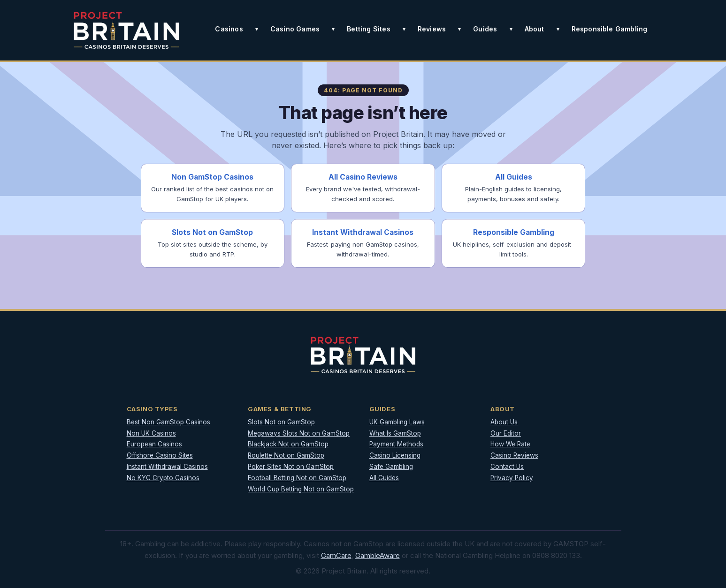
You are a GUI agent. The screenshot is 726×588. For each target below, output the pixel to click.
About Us (504, 422)
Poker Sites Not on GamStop (291, 467)
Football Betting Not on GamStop (297, 478)
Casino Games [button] (295, 29)
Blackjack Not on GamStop (288, 444)
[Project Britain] (127, 30)
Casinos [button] (229, 29)
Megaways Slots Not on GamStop (299, 433)
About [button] (535, 29)
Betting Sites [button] (369, 29)
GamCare (336, 555)
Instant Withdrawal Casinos (167, 467)
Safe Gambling (391, 467)
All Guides (384, 478)
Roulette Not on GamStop (286, 455)
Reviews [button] (432, 29)
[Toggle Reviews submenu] (459, 29)
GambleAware (378, 555)
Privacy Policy (512, 478)
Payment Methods (396, 444)
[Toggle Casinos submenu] (257, 29)
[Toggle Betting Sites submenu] (404, 29)
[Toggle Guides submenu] (511, 29)
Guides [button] (485, 29)
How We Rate (510, 444)
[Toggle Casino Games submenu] (333, 29)
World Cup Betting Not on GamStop (301, 489)
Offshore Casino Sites (160, 455)
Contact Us (507, 467)
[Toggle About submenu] (558, 29)
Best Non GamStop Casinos (168, 422)
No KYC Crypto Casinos (163, 478)
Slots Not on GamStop (281, 422)
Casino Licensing (395, 455)
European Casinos (154, 444)
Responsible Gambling (610, 29)
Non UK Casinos (151, 433)
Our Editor (506, 433)
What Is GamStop (395, 433)
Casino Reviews (514, 455)
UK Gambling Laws (397, 422)
